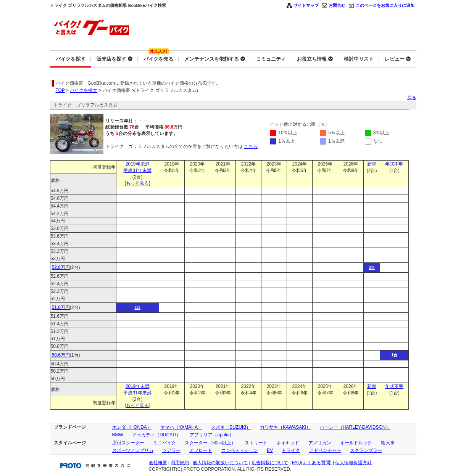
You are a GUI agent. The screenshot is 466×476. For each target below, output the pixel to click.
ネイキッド (288, 443)
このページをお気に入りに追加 (385, 5)
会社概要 (158, 463)
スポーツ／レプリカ (133, 450)
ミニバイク (164, 443)
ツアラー (171, 450)
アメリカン (320, 443)
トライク (291, 450)
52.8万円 (61, 267)
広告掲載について (270, 463)
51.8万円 (61, 307)
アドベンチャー (325, 450)
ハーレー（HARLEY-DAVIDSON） (355, 427)
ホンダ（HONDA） (132, 427)
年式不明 (394, 164)
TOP (60, 90)
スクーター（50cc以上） (210, 443)
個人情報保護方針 (353, 463)
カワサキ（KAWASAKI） (285, 427)
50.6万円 (61, 355)
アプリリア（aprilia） (212, 435)
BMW (118, 435)
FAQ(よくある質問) (312, 463)
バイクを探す (84, 90)
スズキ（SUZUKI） (231, 427)
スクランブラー (366, 450)
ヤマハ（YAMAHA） (181, 427)
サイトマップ (306, 5)
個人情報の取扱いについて (220, 463)
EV (270, 450)
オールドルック (356, 443)
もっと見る (137, 183)
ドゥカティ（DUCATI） (156, 435)
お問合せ (337, 5)
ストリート (256, 443)
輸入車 (388, 443)
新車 (372, 164)
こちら (251, 146)
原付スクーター (128, 443)
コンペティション (240, 450)
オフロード (201, 450)
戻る (412, 98)
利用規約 (180, 463)
